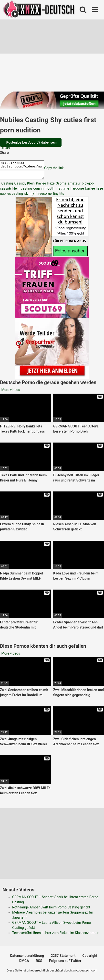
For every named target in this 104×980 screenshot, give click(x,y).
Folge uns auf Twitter (65, 964)
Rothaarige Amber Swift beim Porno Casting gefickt (51, 910)
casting (26, 191)
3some (61, 186)
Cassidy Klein (24, 186)
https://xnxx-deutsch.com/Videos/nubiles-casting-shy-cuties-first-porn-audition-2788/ (25, 166)
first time (62, 191)
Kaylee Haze (45, 186)
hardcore (77, 191)
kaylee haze (94, 191)
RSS (39, 964)
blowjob (87, 186)
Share (5, 148)
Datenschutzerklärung (27, 959)
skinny (29, 196)
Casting (7, 186)
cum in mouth (43, 191)
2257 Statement (63, 959)
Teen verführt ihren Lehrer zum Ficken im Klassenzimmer (55, 936)
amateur (74, 186)
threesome (43, 196)
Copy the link (59, 169)
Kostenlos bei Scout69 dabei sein (31, 142)
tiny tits (58, 196)
